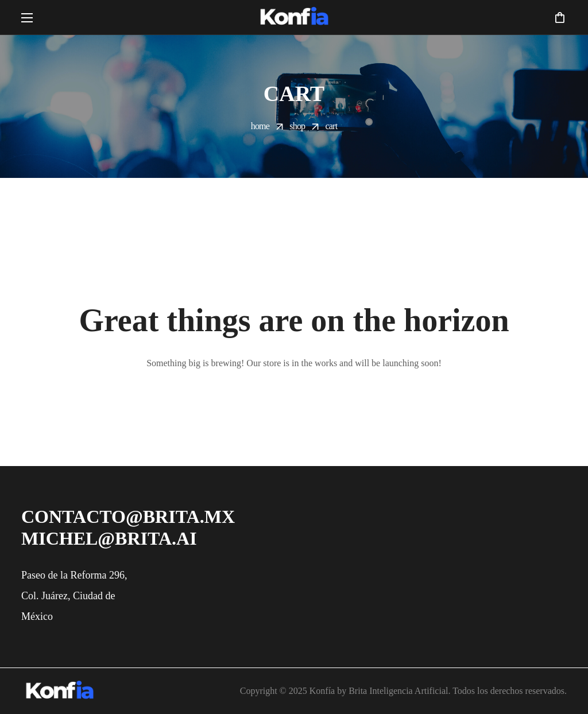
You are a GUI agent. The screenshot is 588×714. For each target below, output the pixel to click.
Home (260, 126)
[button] (560, 17)
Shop (297, 126)
